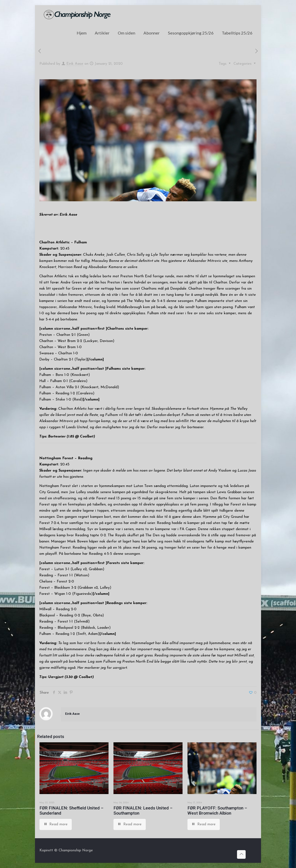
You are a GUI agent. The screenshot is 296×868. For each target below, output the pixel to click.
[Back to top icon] (241, 854)
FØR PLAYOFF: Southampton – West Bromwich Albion (217, 811)
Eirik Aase (75, 64)
